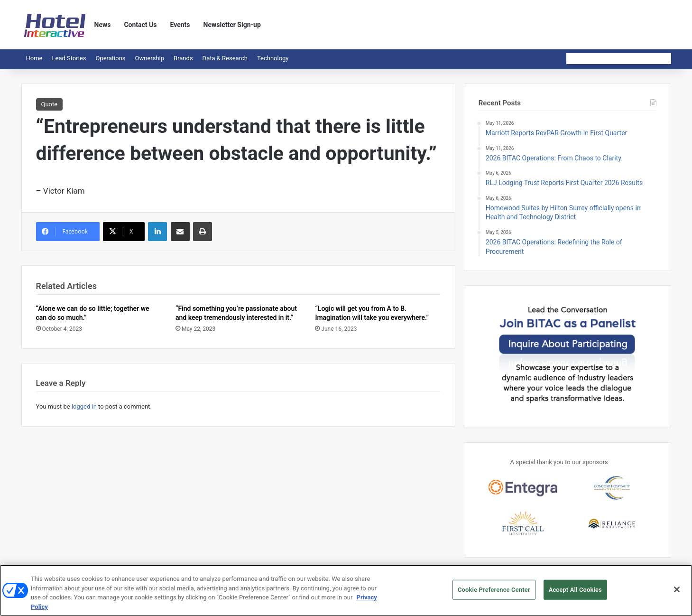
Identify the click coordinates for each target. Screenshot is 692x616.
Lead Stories (69, 58)
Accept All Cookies (575, 593)
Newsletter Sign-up (232, 25)
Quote (50, 104)
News (103, 25)
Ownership (150, 58)
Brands (183, 58)
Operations (110, 58)
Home (34, 58)
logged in (84, 406)
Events (180, 25)
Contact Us (140, 25)
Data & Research (225, 58)
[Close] (677, 593)
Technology (273, 58)
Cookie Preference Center (494, 593)
